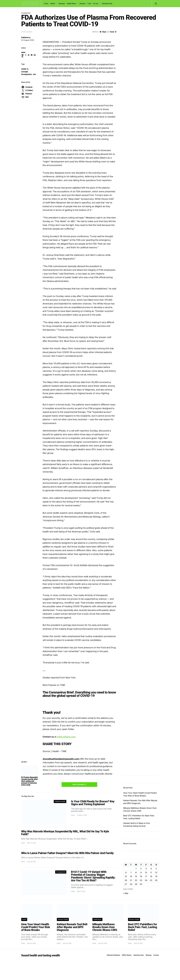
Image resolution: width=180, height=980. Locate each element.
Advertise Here (107, 4)
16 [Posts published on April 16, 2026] (141, 876)
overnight (25, 72)
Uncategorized (26, 74)
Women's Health (63, 919)
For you (96, 4)
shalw (23, 52)
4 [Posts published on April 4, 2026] (151, 869)
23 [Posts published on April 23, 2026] (141, 880)
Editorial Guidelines (113, 955)
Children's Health (60, 801)
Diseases (62, 4)
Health (53, 4)
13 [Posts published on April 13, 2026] (126, 876)
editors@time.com (66, 737)
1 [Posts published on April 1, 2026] (136, 869)
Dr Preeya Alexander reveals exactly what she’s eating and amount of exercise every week (30, 781)
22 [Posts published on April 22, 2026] (136, 880)
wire (34, 74)
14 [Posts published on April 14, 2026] (131, 876)
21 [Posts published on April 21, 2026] (131, 880)
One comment (28, 32)
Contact (156, 955)
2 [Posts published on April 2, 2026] (141, 869)
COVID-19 (25, 69)
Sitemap (148, 955)
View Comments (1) (79, 784)
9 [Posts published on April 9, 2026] (141, 872)
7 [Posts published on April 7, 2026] (131, 872)
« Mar (126, 893)
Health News (71, 4)
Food (89, 4)
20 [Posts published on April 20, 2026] (126, 880)
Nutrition (83, 4)
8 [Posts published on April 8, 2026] (136, 872)
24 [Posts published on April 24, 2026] (146, 880)
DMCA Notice (127, 955)
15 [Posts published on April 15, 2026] (136, 876)
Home (46, 4)
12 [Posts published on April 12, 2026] (156, 872)
